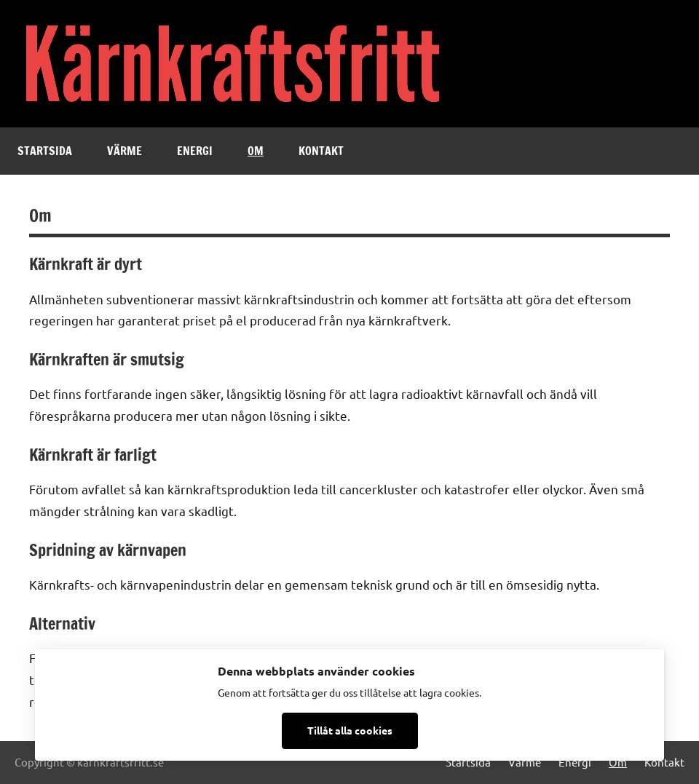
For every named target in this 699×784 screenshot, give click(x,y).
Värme (125, 151)
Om (256, 151)
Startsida (45, 151)
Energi (195, 151)
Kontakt (321, 151)
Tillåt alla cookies (350, 730)
